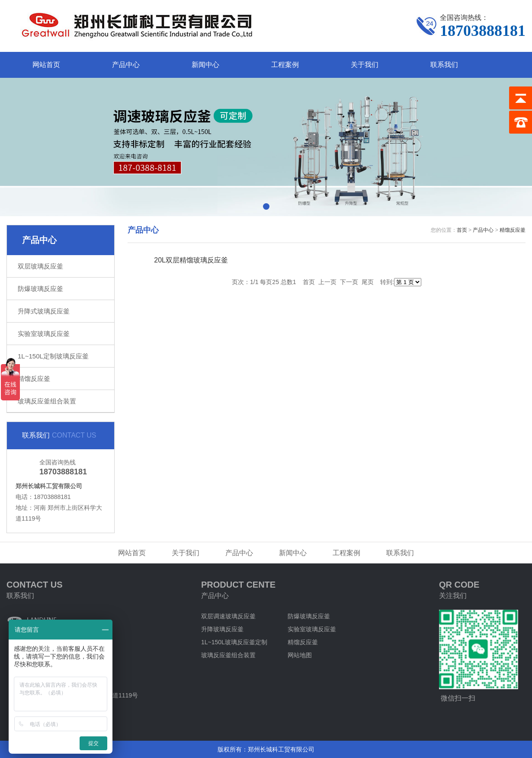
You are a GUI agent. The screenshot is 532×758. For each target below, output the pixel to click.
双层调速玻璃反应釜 (228, 616)
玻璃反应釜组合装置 (47, 401)
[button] (266, 206)
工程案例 (285, 65)
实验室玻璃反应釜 (44, 334)
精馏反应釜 (34, 379)
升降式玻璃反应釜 (44, 311)
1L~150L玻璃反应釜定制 (234, 642)
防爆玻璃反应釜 (40, 289)
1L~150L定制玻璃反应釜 (53, 356)
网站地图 (300, 655)
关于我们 (365, 65)
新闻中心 (205, 65)
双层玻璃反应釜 (40, 266)
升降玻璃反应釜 (222, 629)
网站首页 (46, 65)
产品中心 (126, 65)
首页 (462, 230)
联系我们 (444, 65)
